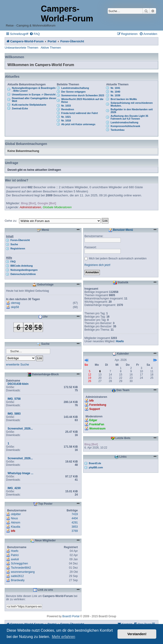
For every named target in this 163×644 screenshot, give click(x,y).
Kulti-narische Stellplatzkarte (29, 105)
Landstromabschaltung (75, 88)
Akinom (16, 523)
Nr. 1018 (66, 121)
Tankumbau (117, 130)
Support (95, 409)
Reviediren (68, 109)
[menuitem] (35, 34)
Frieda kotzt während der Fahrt (80, 113)
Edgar (93, 420)
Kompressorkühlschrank (125, 126)
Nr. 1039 (115, 95)
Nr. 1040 (115, 92)
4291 (75, 523)
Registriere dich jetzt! (98, 265)
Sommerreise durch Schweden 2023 (83, 95)
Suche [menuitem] (14, 244)
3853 (75, 527)
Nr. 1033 (66, 106)
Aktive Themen (51, 48)
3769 (75, 531)
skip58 (15, 307)
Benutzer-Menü (121, 230)
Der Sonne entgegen (73, 92)
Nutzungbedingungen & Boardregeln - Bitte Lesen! (34, 89)
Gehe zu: (11, 221)
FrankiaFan (97, 424)
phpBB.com (96, 467)
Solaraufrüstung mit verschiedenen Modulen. (132, 104)
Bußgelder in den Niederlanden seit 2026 (132, 111)
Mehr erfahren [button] (64, 637)
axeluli (15, 559)
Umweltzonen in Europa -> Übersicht (34, 94)
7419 (75, 514)
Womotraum (98, 429)
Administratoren (30, 207)
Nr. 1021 (66, 117)
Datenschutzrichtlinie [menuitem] (23, 274)
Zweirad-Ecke (20, 108)
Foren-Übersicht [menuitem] (20, 240)
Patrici (15, 555)
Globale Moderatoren (57, 207)
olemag (15, 303)
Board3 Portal (71, 616)
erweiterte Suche (18, 364)
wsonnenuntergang (23, 572)
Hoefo (15, 551)
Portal (52, 41)
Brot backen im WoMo (124, 99)
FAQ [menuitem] (13, 262)
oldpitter (16, 514)
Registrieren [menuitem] (18, 248)
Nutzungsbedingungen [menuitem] (24, 270)
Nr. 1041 (115, 88)
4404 (75, 518)
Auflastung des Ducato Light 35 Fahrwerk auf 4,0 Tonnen (129, 117)
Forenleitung (98, 405)
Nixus (14, 518)
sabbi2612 (17, 576)
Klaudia (16, 527)
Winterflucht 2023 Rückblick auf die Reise (82, 101)
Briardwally (18, 580)
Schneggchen (19, 563)
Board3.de (95, 463)
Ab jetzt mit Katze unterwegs (78, 124)
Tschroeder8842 (21, 568)
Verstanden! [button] (137, 634)
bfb (13, 531)
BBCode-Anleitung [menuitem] (22, 266)
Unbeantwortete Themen (21, 48)
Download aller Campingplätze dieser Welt (34, 100)
